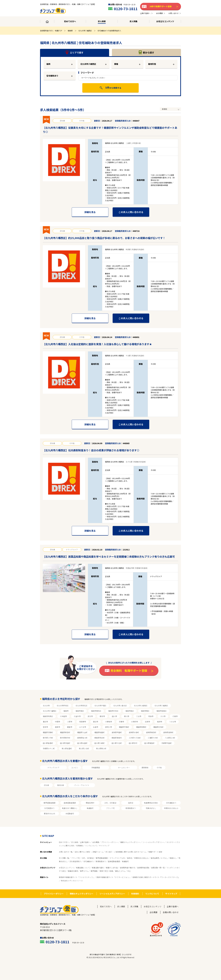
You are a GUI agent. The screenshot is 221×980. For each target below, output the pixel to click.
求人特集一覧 (64, 858)
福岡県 (70, 31)
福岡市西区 (145, 711)
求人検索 (75, 842)
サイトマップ (104, 846)
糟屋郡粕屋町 (100, 732)
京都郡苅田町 (167, 743)
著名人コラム (120, 871)
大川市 (163, 716)
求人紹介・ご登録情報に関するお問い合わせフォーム (126, 852)
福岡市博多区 (96, 711)
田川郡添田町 (65, 743)
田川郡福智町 (149, 743)
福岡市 (66, 711)
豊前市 (45, 722)
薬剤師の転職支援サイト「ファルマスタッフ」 (77, 877)
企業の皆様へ (85, 842)
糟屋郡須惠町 (48, 732)
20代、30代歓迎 (110, 803)
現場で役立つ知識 (106, 871)
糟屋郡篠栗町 (141, 727)
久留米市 (77, 716)
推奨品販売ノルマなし (159, 858)
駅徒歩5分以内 (49, 813)
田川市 (114, 716)
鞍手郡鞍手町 (65, 738)
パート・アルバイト (82, 785)
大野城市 (109, 722)
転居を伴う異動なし (70, 808)
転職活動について (83, 868)
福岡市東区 (80, 711)
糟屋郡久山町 (82, 732)
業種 (116, 64)
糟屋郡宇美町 (124, 727)
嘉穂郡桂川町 (82, 738)
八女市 (139, 716)
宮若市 (45, 727)
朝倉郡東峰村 (117, 738)
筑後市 (151, 716)
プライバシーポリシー (110, 842)
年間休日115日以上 (171, 808)
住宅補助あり (52, 76)
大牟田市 (63, 716)
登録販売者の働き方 (127, 868)
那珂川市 (109, 727)
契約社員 (60, 785)
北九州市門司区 (63, 705)
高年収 (131, 803)
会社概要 (96, 842)
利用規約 (80, 846)
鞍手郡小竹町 (48, 738)
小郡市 (70, 722)
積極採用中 (90, 803)
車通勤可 (90, 808)
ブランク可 (110, 808)
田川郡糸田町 (82, 743)
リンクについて (91, 846)
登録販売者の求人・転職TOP (51, 31)
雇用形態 (152, 64)
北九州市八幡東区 (161, 705)
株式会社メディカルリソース (72, 881)
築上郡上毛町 (84, 748)
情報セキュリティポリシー (130, 842)
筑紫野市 (83, 722)
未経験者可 (70, 813)
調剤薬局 (145, 767)
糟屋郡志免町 (158, 727)
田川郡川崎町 (100, 743)
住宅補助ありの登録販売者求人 (109, 31)
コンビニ (75, 767)
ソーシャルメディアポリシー (153, 842)
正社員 (46, 785)
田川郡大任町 (117, 743)
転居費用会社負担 (151, 803)
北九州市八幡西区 (85, 31)
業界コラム (84, 871)
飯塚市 (102, 716)
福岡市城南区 (162, 711)
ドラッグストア (53, 767)
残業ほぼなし (151, 808)
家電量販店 (96, 767)
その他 (159, 767)
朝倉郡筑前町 (100, 738)
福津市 (160, 722)
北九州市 (46, 705)
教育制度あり (131, 808)
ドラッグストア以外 (117, 858)
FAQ (129, 871)
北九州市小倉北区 (120, 705)
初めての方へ (64, 842)
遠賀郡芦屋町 (117, 732)
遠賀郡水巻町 (134, 732)
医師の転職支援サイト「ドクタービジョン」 (113, 877)
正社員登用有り (75, 861)
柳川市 (127, 716)
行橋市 (175, 716)
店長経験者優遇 (70, 803)
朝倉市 (70, 727)
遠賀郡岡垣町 (151, 732)
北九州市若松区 (81, 705)
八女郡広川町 (170, 738)
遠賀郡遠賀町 (168, 732)
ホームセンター (124, 767)
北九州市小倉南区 (141, 705)
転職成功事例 (73, 871)
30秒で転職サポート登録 (161, 6)
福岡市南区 (130, 711)
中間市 (58, 722)
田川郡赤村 (133, 743)
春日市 (96, 722)
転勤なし (173, 858)
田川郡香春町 (48, 743)
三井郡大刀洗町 (135, 738)
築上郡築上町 (101, 748)
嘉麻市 (58, 727)
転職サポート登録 (155, 852)
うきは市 (173, 722)
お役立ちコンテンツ (67, 868)
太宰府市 (134, 722)
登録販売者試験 (143, 868)
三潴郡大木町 (153, 738)
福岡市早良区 (48, 716)
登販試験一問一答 (158, 868)
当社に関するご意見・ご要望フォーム (89, 852)
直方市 (90, 716)
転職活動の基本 (98, 868)
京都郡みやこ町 (49, 748)
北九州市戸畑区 (100, 705)
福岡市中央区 (113, 711)
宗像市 (121, 722)
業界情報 (94, 871)
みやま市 (83, 727)
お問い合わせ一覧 (66, 852)
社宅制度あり (49, 808)
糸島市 (96, 727)
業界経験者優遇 (49, 803)
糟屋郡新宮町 (65, 732)
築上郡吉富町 (67, 748)
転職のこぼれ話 (112, 868)
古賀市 (147, 722)
